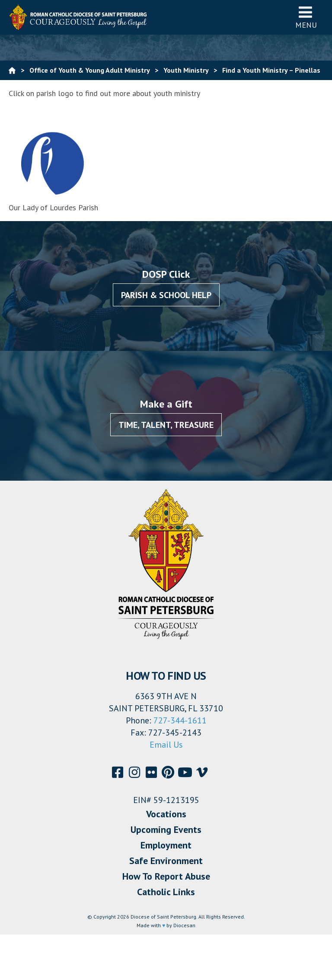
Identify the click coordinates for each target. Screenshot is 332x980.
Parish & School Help (166, 295)
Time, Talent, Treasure (166, 425)
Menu (306, 17)
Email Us (166, 745)
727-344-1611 (180, 720)
